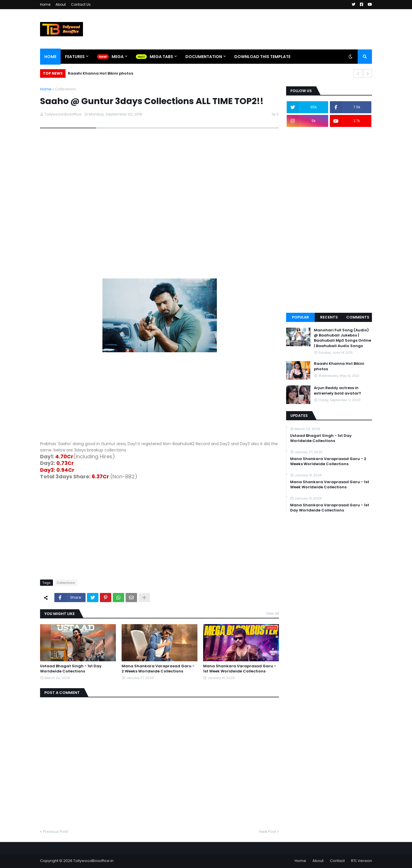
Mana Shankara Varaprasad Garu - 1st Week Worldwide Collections (240, 669)
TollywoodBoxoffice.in (93, 861)
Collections (65, 89)
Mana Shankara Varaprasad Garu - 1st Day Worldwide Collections (330, 508)
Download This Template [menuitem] (262, 57)
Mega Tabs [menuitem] (161, 57)
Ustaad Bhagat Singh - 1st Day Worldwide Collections (71, 669)
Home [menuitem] (50, 57)
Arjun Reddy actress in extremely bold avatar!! (337, 391)
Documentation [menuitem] (204, 57)
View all (272, 613)
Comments (358, 317)
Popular (300, 317)
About (61, 4)
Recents (329, 317)
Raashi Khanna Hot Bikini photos (100, 73)
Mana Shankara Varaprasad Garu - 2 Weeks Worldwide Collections (158, 669)
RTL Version (362, 861)
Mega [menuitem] (118, 57)
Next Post (268, 832)
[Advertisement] (160, 401)
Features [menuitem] (75, 57)
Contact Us (81, 4)
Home (45, 4)
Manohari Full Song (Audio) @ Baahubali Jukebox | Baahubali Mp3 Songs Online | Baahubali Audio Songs (342, 338)
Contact (337, 861)
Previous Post (55, 832)
